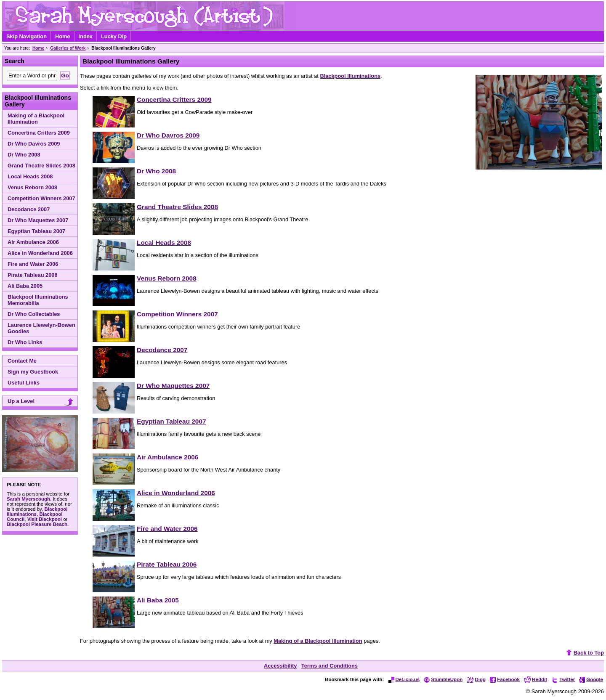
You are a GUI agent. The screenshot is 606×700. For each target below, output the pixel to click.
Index (86, 36)
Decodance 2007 (29, 209)
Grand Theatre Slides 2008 (41, 166)
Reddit (536, 679)
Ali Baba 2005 (25, 286)
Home (63, 36)
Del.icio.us (404, 679)
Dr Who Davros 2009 (34, 144)
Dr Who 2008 (24, 155)
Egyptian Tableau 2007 (36, 231)
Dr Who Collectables (34, 314)
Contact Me (22, 361)
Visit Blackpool (45, 519)
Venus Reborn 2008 (32, 187)
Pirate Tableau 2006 (33, 275)
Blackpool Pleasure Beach (37, 524)
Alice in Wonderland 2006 (40, 253)
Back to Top (584, 653)
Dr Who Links (25, 342)
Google (591, 679)
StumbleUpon (443, 679)
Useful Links (24, 383)
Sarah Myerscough (28, 499)
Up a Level (41, 402)
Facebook (505, 679)
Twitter (563, 679)
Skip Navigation (27, 36)
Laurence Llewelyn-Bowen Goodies (41, 328)
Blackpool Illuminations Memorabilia (38, 300)
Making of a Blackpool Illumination (36, 119)
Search (15, 61)
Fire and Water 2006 (33, 264)
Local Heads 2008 (30, 176)
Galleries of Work (68, 48)
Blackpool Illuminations (350, 76)
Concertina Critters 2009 (39, 133)
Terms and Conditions (330, 666)
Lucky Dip (114, 36)
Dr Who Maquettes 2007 (38, 220)
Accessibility (280, 666)
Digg (476, 679)
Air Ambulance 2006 (33, 242)
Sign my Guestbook (33, 372)
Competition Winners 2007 (41, 198)
